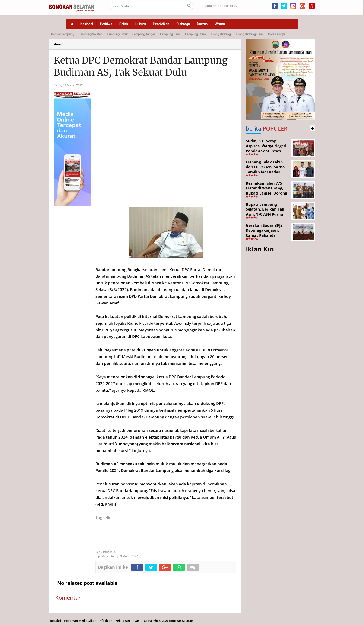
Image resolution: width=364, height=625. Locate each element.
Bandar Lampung (63, 34)
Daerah (202, 24)
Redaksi (56, 621)
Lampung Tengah (144, 34)
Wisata (220, 24)
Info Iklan (106, 621)
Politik (124, 24)
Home (58, 44)
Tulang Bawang (221, 34)
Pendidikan (161, 24)
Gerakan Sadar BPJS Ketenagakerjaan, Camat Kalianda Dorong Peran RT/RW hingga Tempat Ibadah (267, 235)
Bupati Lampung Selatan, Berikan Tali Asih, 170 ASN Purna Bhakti (265, 212)
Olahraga (183, 24)
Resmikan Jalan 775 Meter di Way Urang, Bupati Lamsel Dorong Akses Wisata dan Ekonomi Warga (266, 193)
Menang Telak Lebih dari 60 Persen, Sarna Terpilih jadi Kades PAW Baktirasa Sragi (265, 170)
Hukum (141, 24)
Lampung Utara (195, 34)
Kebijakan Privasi (128, 621)
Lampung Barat (170, 34)
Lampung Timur (117, 34)
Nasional (87, 24)
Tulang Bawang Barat (249, 34)
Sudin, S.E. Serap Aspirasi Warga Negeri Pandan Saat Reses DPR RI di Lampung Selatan (266, 151)
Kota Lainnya (277, 34)
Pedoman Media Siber (80, 621)
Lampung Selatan (90, 34)
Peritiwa (106, 24)
